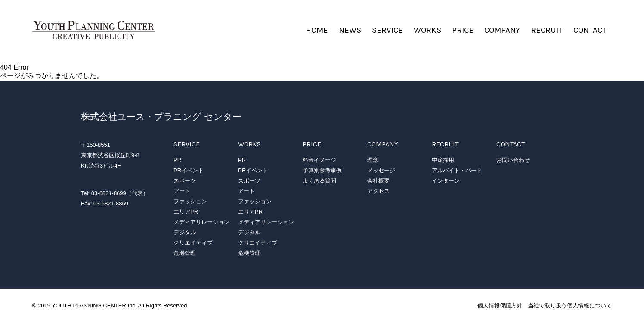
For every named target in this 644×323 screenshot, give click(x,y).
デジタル (185, 232)
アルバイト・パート (457, 170)
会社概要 (378, 181)
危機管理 (185, 253)
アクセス (378, 191)
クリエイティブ (193, 243)
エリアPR (186, 212)
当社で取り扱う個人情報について (570, 306)
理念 (373, 160)
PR (177, 160)
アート (182, 191)
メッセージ (381, 170)
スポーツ (185, 181)
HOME (317, 30)
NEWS (350, 30)
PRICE (463, 30)
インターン (446, 181)
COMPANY (502, 30)
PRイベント (189, 170)
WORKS (427, 30)
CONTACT (590, 30)
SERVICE (387, 30)
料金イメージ (319, 160)
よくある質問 (319, 181)
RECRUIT (547, 30)
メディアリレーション (201, 222)
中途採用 (443, 160)
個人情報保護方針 (500, 306)
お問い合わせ (513, 160)
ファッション (190, 201)
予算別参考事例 (322, 170)
